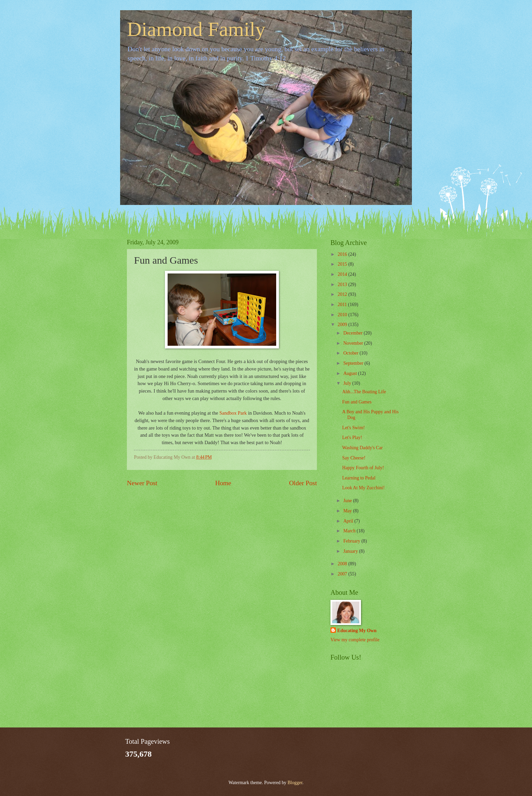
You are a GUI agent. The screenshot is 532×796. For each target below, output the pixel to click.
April (349, 521)
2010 (343, 315)
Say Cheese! (354, 458)
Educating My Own (357, 631)
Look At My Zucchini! (363, 488)
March (350, 531)
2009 (343, 325)
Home (223, 483)
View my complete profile (355, 640)
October (351, 353)
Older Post (303, 483)
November (354, 343)
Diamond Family (196, 29)
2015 (343, 264)
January (351, 551)
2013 (343, 285)
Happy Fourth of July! (363, 468)
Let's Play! (352, 438)
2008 (343, 564)
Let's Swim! (353, 428)
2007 (343, 574)
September (354, 363)
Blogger (295, 783)
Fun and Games (357, 402)
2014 (343, 274)
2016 (343, 254)
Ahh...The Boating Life (364, 392)
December (354, 333)
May (348, 511)
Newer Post (142, 483)
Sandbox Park (233, 413)
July (348, 383)
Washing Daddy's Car (362, 448)
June (348, 501)
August (351, 373)
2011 (343, 305)
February (352, 541)
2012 (343, 294)
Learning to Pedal (359, 478)
